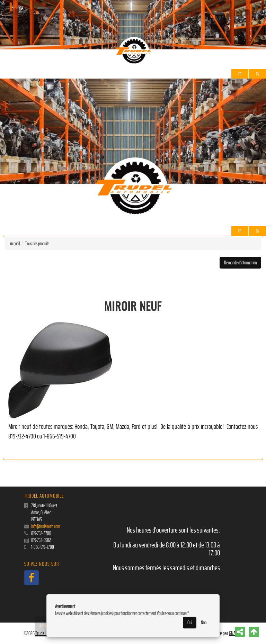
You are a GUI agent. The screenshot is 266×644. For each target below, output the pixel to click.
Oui (190, 623)
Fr (240, 74)
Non (204, 623)
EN (258, 74)
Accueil (15, 244)
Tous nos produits (37, 244)
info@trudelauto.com (46, 526)
